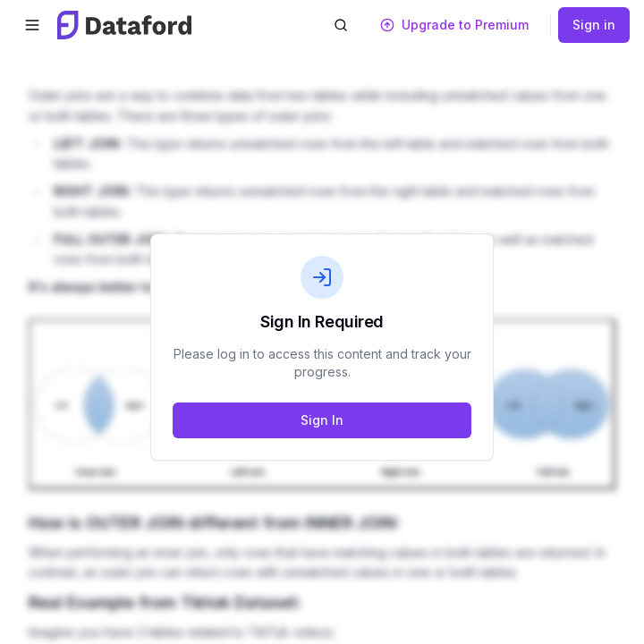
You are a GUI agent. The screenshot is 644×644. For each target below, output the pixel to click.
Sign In (322, 420)
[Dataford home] (124, 25)
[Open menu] (32, 25)
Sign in (594, 25)
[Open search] (341, 25)
